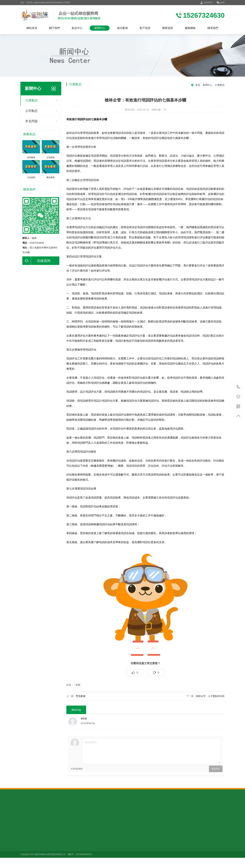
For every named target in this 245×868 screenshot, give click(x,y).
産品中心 (77, 28)
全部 (78, 685)
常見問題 (31, 121)
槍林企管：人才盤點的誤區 (210, 696)
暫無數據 (81, 696)
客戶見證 (145, 28)
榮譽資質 (168, 28)
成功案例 (122, 28)
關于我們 (54, 28)
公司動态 (31, 111)
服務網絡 (190, 28)
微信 (221, 3)
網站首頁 (32, 28)
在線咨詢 (36, 261)
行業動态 (32, 100)
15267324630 (238, 387)
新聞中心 (100, 28)
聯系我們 (208, 3)
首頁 (198, 85)
